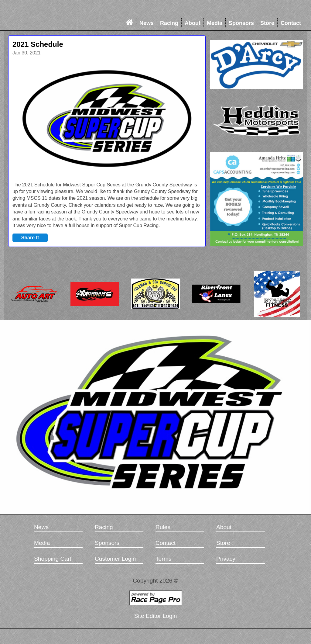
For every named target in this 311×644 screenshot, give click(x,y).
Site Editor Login (156, 616)
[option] (107, 119)
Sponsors (241, 23)
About (193, 23)
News (147, 23)
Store (267, 23)
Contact (291, 23)
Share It (30, 238)
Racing (169, 23)
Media (215, 23)
